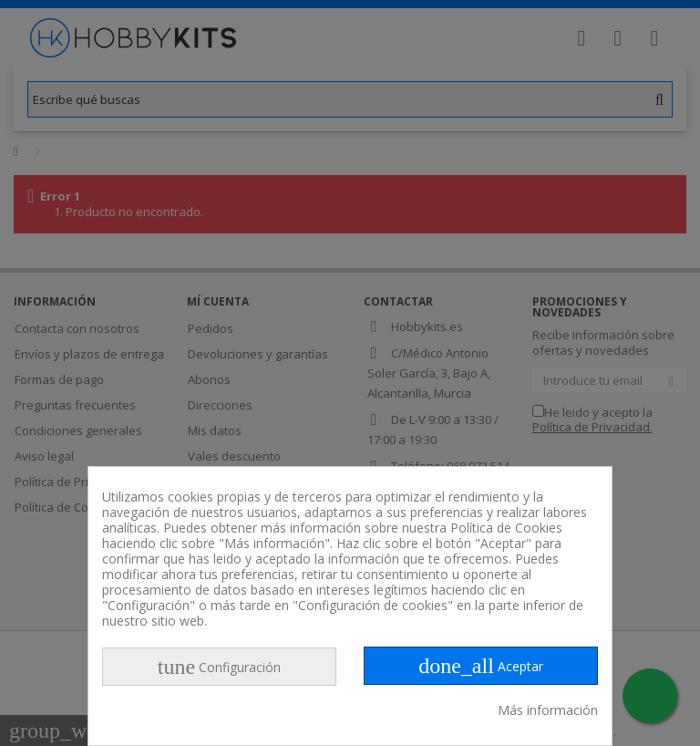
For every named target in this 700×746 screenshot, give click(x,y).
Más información (548, 710)
